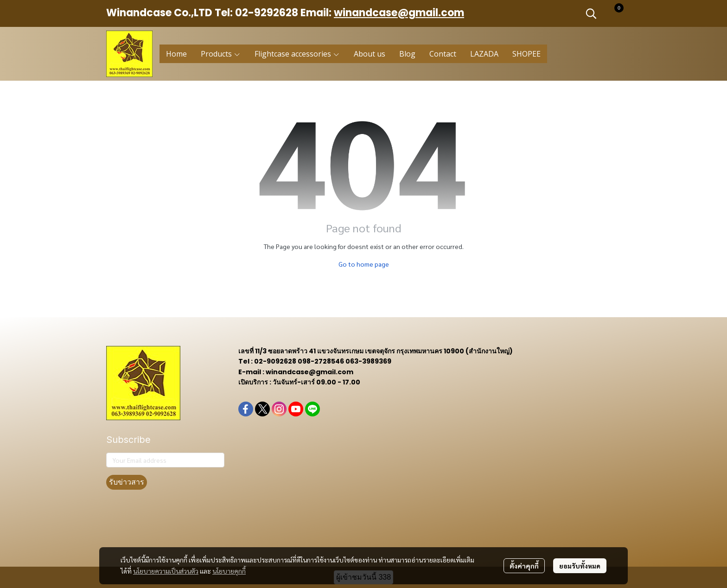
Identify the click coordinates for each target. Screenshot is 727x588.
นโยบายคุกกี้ (229, 571)
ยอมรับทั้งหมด (580, 566)
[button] (591, 13)
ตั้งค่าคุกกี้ (524, 566)
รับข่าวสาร (127, 482)
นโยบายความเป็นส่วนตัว (166, 571)
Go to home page (364, 264)
